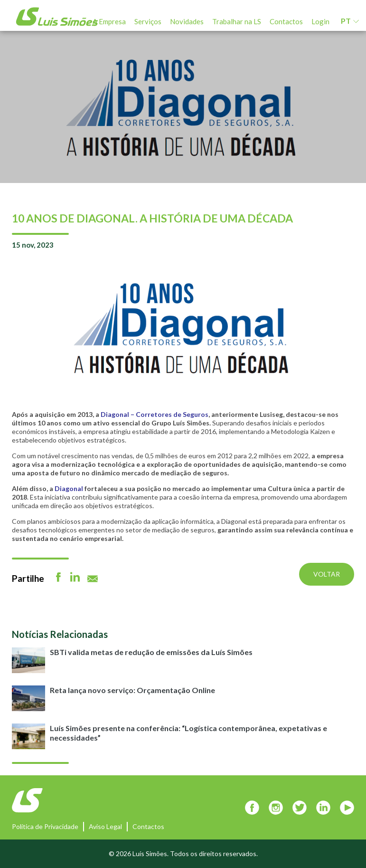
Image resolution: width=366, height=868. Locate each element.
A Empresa (109, 21)
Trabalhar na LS (237, 21)
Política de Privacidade (45, 826)
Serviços (148, 21)
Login (320, 21)
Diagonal (68, 488)
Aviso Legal (105, 826)
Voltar (327, 574)
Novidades (187, 21)
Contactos (286, 21)
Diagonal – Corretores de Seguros (155, 414)
